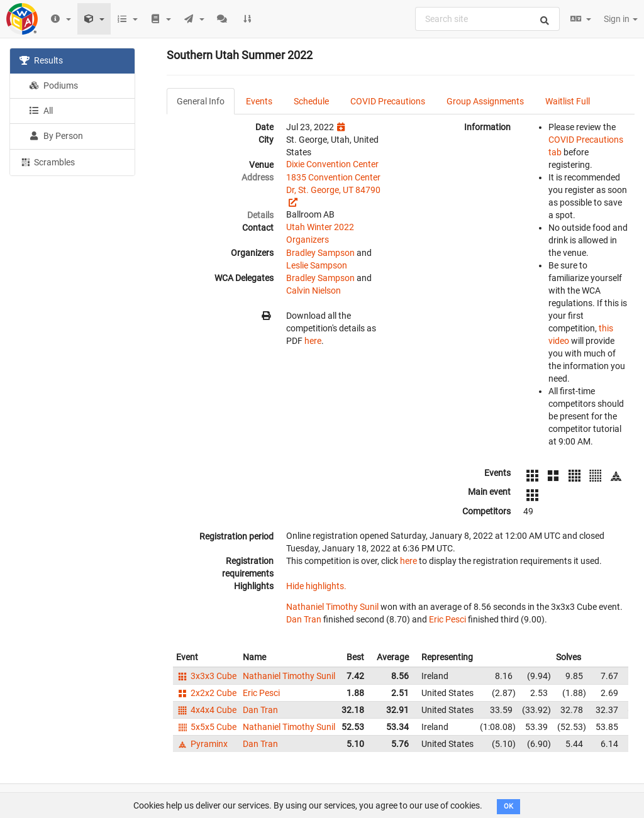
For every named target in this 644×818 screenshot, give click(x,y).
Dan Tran (304, 619)
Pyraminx (202, 744)
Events (259, 101)
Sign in (621, 19)
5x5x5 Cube (206, 727)
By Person (56, 136)
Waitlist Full (568, 101)
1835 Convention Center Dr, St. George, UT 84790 (333, 184)
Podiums (53, 86)
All (41, 111)
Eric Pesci (447, 619)
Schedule (311, 101)
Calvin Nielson (314, 290)
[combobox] (487, 19)
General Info (201, 101)
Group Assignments (485, 101)
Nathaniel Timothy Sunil (332, 607)
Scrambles (47, 162)
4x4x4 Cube (206, 710)
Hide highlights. (316, 586)
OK (508, 806)
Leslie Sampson (317, 265)
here (313, 341)
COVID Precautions (388, 101)
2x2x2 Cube (206, 693)
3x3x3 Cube (206, 676)
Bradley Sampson (320, 253)
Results (41, 60)
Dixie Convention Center (332, 164)
